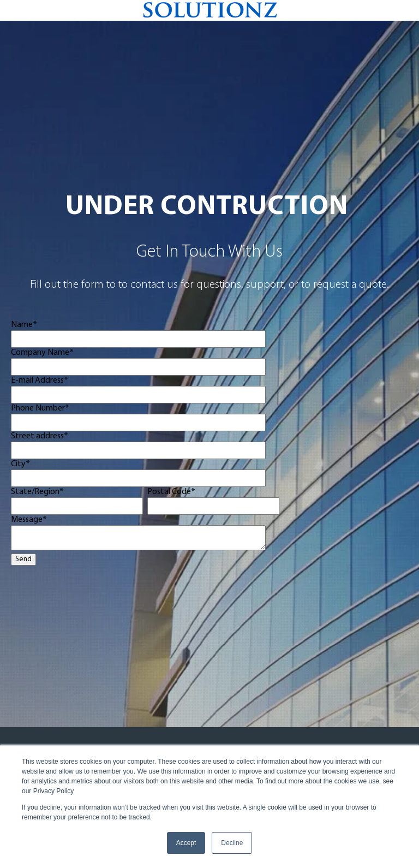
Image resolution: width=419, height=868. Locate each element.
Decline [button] (232, 843)
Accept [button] (186, 843)
